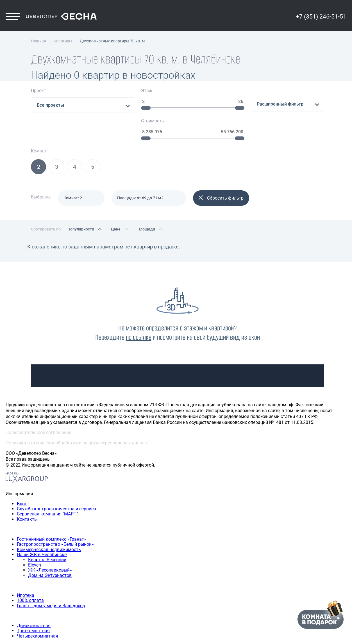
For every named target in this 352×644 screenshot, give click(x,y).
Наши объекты (21, 502)
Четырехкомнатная (38, 608)
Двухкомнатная (34, 598)
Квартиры (16, 588)
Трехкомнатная (33, 603)
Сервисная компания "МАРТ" (47, 487)
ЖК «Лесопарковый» (50, 543)
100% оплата (30, 573)
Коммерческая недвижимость (49, 522)
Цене (116, 202)
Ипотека (26, 568)
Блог (22, 476)
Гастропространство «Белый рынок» (55, 517)
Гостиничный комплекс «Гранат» (52, 512)
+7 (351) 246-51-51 (321, 19)
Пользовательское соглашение (38, 405)
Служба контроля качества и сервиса (56, 481)
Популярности (81, 202)
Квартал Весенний (47, 532)
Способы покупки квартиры (35, 558)
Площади (146, 202)
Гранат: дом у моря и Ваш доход (51, 578)
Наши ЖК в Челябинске (42, 527)
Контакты (27, 492)
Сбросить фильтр (221, 171)
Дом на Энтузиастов (50, 548)
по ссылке (139, 310)
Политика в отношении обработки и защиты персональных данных (77, 416)
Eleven (35, 537)
